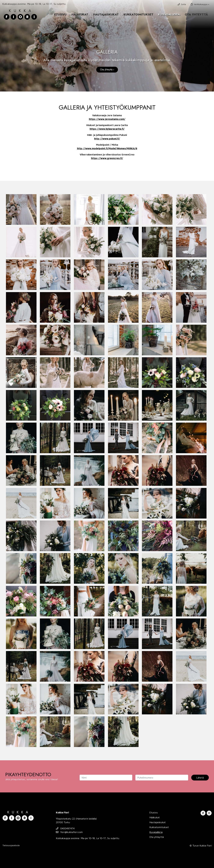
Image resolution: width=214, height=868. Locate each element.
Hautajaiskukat (106, 14)
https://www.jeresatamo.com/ (107, 119)
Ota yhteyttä (196, 14)
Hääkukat (80, 14)
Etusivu (60, 14)
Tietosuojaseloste (11, 845)
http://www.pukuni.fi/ (107, 139)
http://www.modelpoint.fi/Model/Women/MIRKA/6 (107, 148)
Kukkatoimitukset (138, 14)
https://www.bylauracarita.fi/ (107, 129)
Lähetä (200, 778)
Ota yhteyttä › (107, 70)
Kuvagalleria (169, 14)
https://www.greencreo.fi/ (107, 158)
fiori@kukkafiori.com (69, 832)
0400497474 (65, 828)
